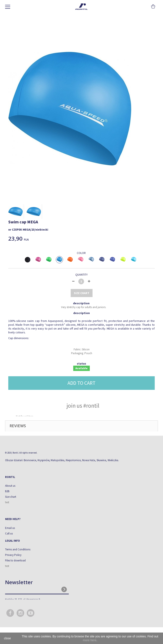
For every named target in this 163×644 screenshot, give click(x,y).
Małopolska (58, 460)
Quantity (81, 275)
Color (82, 253)
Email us (10, 528)
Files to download (15, 560)
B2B (7, 491)
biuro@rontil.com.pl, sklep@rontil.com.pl (29, 608)
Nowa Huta (89, 460)
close (8, 638)
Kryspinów (43, 460)
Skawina (101, 460)
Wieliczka (113, 460)
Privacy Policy (13, 555)
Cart (153, 6)
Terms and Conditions (18, 549)
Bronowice (30, 460)
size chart (82, 293)
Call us (9, 533)
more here (90, 640)
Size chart (11, 497)
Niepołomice (73, 460)
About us (10, 486)
